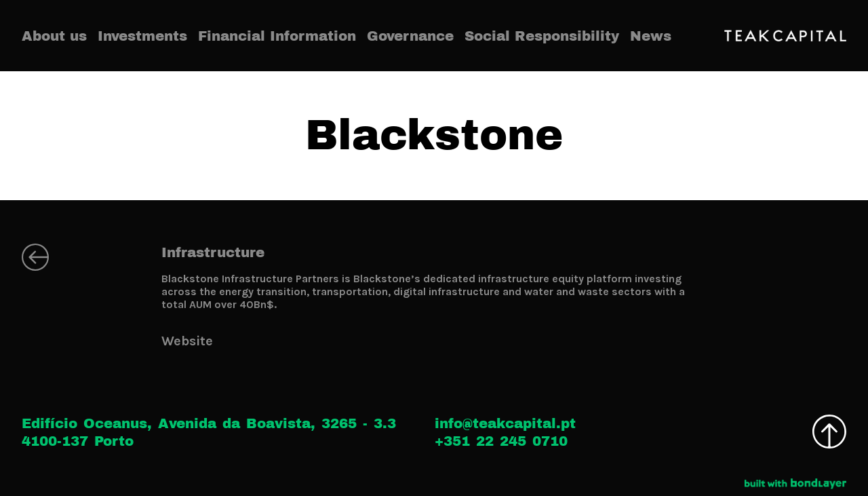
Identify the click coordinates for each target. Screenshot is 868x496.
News (651, 36)
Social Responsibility (542, 36)
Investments (142, 36)
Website (187, 341)
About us (54, 36)
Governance (410, 36)
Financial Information (277, 36)
